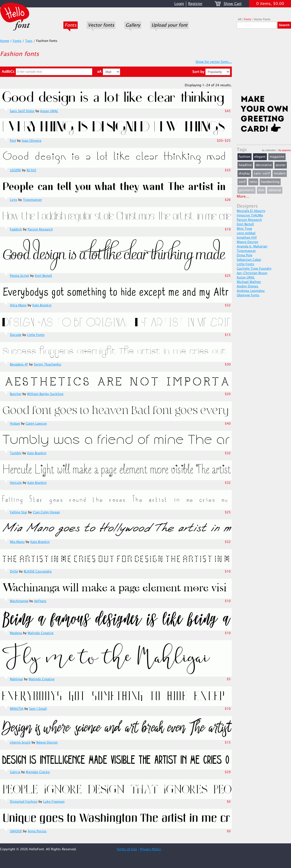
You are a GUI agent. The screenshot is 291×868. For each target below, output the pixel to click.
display (244, 174)
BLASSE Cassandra (38, 572)
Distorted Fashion (24, 802)
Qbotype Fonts (248, 295)
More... (243, 197)
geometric (246, 190)
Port (13, 141)
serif (242, 182)
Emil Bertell (43, 276)
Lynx (14, 200)
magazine (277, 157)
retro (253, 182)
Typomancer (32, 200)
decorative (264, 165)
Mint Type (244, 229)
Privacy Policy (151, 849)
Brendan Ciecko (38, 772)
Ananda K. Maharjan (252, 246)
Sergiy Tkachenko (47, 365)
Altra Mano (18, 305)
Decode (16, 335)
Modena (16, 633)
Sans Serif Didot (22, 111)
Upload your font (169, 25)
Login (179, 4)
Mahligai (16, 679)
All (240, 19)
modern (280, 174)
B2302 (31, 170)
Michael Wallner (249, 282)
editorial (275, 190)
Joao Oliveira (31, 141)
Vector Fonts (262, 19)
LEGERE (15, 170)
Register (195, 4)
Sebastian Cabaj (249, 260)
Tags (29, 41)
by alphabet (269, 150)
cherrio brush (20, 743)
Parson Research (40, 229)
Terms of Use (127, 849)
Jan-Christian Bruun (252, 273)
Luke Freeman (54, 802)
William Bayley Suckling (45, 394)
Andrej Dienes (248, 286)
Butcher (16, 394)
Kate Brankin (42, 305)
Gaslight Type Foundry (254, 269)
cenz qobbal (246, 233)
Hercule (16, 483)
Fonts (71, 25)
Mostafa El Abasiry (251, 211)
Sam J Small (38, 709)
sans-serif (262, 174)
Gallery (133, 25)
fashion (245, 157)
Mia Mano (17, 542)
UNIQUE (16, 831)
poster (281, 165)
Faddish (16, 229)
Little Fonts (36, 335)
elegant (260, 157)
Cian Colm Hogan (46, 512)
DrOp (14, 572)
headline (245, 165)
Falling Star (18, 512)
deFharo (40, 601)
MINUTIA (17, 709)
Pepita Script (19, 276)
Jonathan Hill (247, 238)
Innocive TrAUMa (250, 215)
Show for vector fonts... (214, 62)
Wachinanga (19, 601)
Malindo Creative (41, 633)
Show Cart (233, 4)
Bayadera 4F (19, 365)
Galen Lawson (36, 424)
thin (261, 190)
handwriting (270, 182)
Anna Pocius (37, 831)
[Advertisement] (264, 63)
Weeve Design (47, 743)
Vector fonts (101, 25)
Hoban (15, 424)
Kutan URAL (49, 111)
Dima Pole (245, 255)
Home (5, 41)
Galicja (15, 772)
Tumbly (16, 453)
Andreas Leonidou (251, 291)
